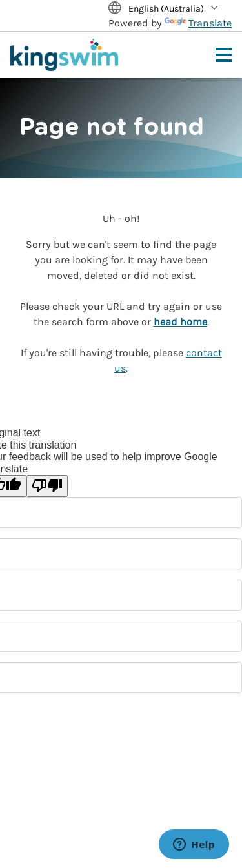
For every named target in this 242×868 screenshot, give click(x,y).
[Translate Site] (170, 9)
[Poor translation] (47, 486)
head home (180, 322)
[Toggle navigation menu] (224, 55)
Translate (198, 23)
